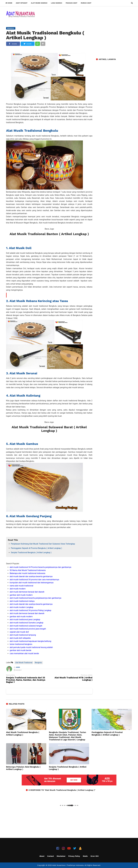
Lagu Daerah (57, 3)
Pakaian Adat (71, 3)
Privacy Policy (74, 856)
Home (9, 3)
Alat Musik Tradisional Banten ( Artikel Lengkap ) (49, 234)
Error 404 (95, 856)
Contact (51, 856)
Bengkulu (38, 663)
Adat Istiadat (22, 3)
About (42, 856)
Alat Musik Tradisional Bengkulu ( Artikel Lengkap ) (45, 35)
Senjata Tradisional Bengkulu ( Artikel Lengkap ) (31, 552)
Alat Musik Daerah (39, 3)
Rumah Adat (86, 3)
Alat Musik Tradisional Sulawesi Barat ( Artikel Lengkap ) (49, 429)
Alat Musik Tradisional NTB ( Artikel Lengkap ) (73, 679)
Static (85, 856)
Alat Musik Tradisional (24, 663)
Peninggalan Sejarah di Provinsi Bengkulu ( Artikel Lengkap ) (36, 548)
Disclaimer (61, 856)
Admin (18, 667)
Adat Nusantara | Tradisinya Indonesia (68, 865)
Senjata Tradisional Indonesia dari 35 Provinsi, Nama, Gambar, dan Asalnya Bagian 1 (26, 680)
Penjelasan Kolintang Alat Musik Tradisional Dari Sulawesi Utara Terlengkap (43, 544)
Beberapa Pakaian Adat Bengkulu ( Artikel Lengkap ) (23, 768)
